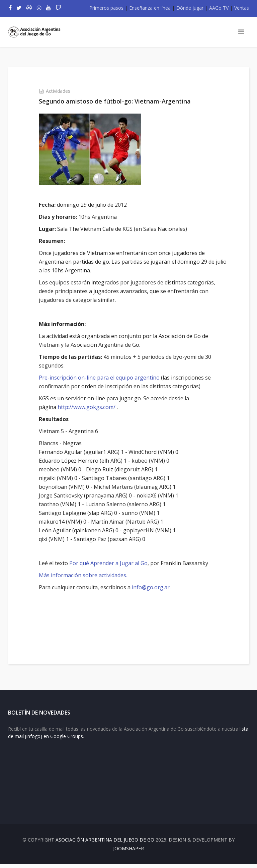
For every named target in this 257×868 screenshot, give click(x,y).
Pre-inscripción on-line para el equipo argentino (103, 378)
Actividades (62, 91)
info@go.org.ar (154, 587)
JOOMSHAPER (128, 852)
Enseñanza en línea (150, 8)
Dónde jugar (190, 8)
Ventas (242, 8)
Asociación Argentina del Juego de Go (105, 844)
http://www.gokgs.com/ (90, 407)
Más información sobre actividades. (87, 575)
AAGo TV (219, 8)
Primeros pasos (106, 8)
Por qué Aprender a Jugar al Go (112, 563)
